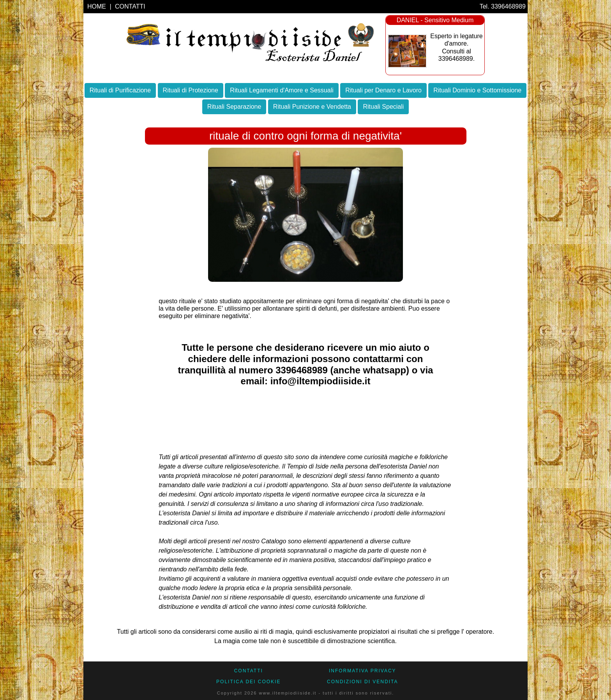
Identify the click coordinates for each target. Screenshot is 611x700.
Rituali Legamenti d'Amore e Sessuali (282, 90)
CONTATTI (130, 6)
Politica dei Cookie (248, 682)
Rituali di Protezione (191, 90)
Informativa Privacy (363, 671)
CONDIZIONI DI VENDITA (362, 682)
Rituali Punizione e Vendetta (312, 107)
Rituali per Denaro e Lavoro (383, 90)
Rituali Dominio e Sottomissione (477, 90)
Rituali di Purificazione (120, 90)
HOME (97, 6)
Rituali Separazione (234, 107)
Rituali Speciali (383, 107)
